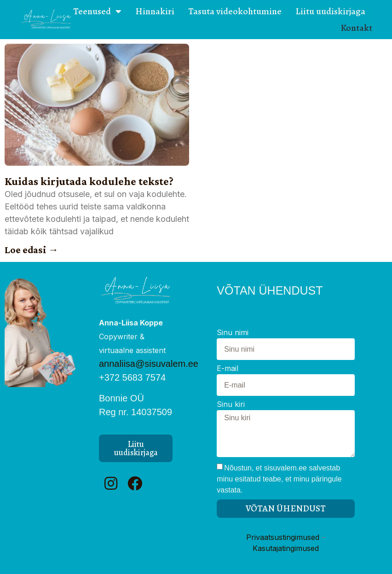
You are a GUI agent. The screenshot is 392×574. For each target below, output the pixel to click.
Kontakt (356, 28)
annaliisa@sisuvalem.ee (149, 364)
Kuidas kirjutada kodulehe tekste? (89, 181)
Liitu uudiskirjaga (330, 11)
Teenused (97, 12)
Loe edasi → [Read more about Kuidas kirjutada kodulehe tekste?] (32, 250)
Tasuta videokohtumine (235, 11)
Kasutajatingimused (286, 548)
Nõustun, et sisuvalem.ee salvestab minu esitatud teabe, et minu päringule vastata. (279, 479)
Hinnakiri (155, 11)
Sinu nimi (233, 333)
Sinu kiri (231, 405)
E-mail (228, 369)
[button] (136, 448)
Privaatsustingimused (283, 537)
